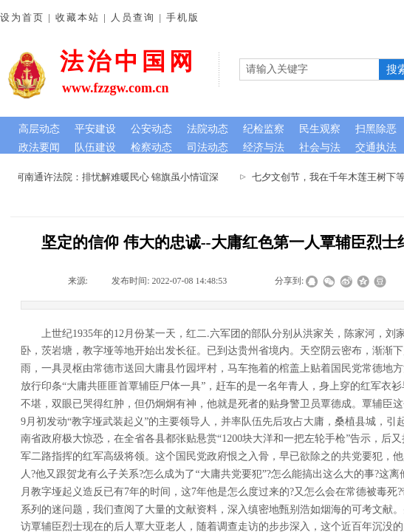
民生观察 (320, 129)
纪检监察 (264, 129)
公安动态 (151, 129)
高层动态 (39, 129)
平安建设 (95, 129)
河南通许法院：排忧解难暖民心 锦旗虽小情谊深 (120, 177)
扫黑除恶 (376, 129)
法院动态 (208, 129)
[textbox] (309, 69)
